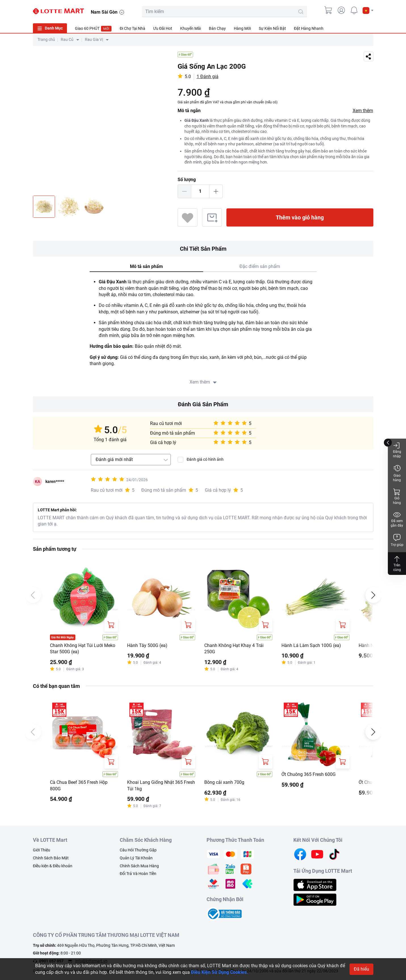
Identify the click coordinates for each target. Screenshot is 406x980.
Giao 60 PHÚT (93, 29)
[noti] (354, 10)
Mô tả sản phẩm (146, 266)
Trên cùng (397, 563)
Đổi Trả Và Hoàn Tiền (138, 874)
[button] (368, 11)
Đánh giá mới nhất (114, 459)
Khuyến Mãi (191, 28)
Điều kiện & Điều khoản (53, 866)
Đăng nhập (397, 450)
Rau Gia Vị (94, 39)
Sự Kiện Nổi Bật (272, 28)
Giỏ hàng (397, 496)
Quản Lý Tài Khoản (136, 858)
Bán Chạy (217, 28)
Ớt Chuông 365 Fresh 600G (309, 774)
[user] (341, 10)
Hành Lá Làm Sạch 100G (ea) (311, 645)
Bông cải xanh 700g (224, 782)
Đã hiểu (361, 969)
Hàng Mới (242, 28)
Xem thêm (363, 111)
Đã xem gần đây (397, 519)
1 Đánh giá (208, 77)
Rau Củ (67, 39)
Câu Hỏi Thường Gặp (138, 850)
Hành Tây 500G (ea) (147, 645)
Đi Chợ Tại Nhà (132, 28)
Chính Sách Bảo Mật (51, 858)
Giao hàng (397, 473)
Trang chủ (46, 39)
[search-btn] (301, 12)
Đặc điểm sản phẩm (260, 266)
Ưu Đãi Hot (163, 28)
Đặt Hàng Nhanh (309, 28)
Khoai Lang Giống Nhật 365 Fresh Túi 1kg (161, 785)
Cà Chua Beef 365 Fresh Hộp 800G (79, 785)
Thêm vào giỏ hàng (300, 217)
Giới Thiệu (42, 850)
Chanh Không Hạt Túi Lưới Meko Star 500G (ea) (83, 649)
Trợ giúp (397, 540)
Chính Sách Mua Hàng (139, 866)
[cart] (329, 10)
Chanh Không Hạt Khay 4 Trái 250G (234, 649)
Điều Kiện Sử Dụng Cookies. (219, 972)
